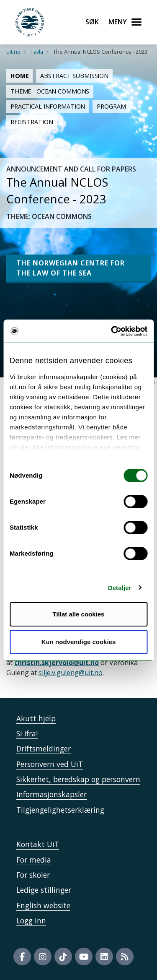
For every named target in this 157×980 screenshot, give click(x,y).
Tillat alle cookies (79, 614)
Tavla (37, 52)
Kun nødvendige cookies (79, 642)
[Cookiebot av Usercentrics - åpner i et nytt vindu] (112, 331)
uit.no (13, 52)
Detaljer (120, 588)
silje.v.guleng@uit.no (71, 673)
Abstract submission (74, 76)
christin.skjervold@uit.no (57, 663)
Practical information (48, 106)
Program (111, 106)
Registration (32, 122)
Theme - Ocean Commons (50, 91)
